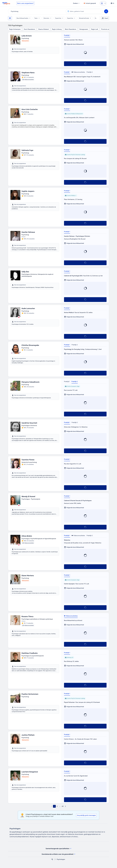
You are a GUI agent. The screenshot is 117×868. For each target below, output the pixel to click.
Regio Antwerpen (15, 29)
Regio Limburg (57, 29)
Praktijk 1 (67, 35)
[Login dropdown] (103, 3)
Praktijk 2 (90, 72)
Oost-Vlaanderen (29, 29)
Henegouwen (84, 29)
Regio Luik (95, 29)
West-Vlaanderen (70, 29)
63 (63, 806)
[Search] (106, 11)
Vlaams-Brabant (44, 29)
